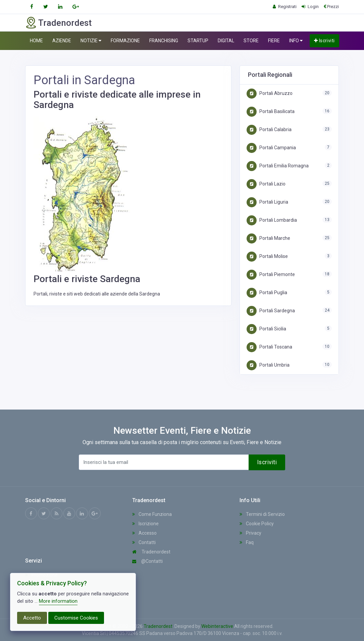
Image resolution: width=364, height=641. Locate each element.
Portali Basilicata (271, 111)
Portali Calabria (269, 129)
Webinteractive (218, 626)
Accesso (144, 533)
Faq (247, 542)
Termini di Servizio (262, 514)
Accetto (32, 618)
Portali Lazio (266, 184)
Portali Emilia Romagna (278, 166)
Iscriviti (324, 41)
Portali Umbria (268, 365)
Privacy (250, 533)
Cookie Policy (257, 524)
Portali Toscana (269, 347)
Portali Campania (271, 148)
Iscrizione (145, 524)
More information (58, 601)
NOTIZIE (91, 41)
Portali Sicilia (266, 329)
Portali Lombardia (272, 220)
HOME (36, 41)
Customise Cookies (76, 618)
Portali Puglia (267, 292)
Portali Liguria (267, 202)
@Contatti (147, 561)
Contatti (144, 542)
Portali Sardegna (271, 311)
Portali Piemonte (271, 274)
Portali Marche (268, 238)
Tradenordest (151, 552)
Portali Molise (267, 256)
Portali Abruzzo (270, 93)
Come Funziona (152, 514)
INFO (296, 41)
